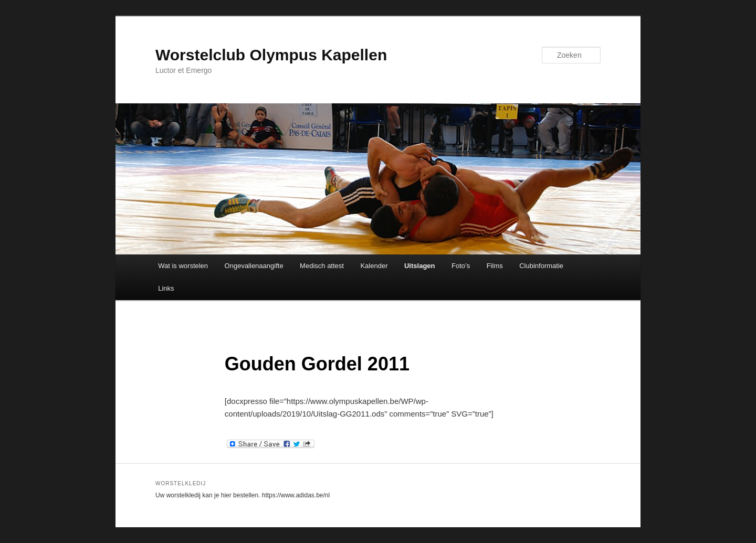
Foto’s (461, 266)
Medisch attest (322, 266)
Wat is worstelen (183, 266)
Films (495, 266)
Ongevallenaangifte (254, 266)
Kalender (374, 266)
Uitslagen (420, 266)
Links (166, 288)
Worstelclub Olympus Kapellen (271, 55)
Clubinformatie (541, 266)
